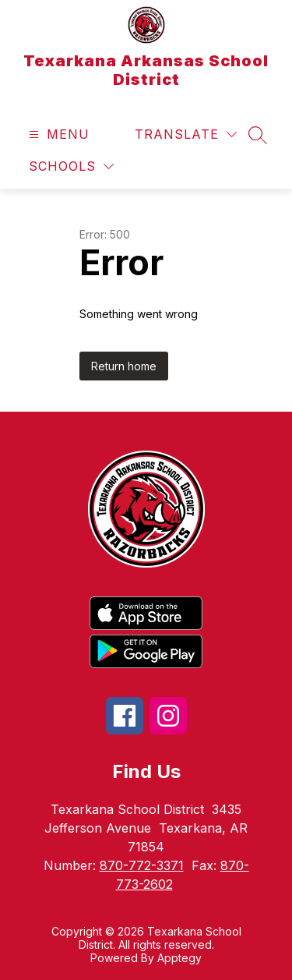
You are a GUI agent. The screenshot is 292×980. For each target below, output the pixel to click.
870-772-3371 (142, 865)
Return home (124, 366)
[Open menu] (57, 134)
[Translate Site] (186, 134)
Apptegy (179, 958)
